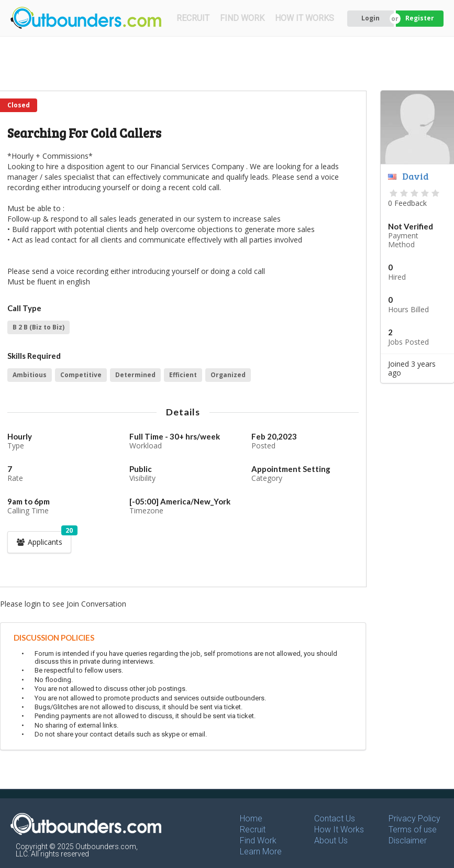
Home (251, 818)
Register (420, 18)
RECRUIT (193, 18)
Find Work (258, 840)
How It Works (339, 829)
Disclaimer (408, 840)
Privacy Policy (414, 818)
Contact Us (335, 818)
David (416, 176)
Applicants (43, 539)
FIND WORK (242, 18)
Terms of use (413, 829)
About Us (331, 840)
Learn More (261, 851)
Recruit (253, 829)
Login (370, 18)
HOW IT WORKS (304, 18)
